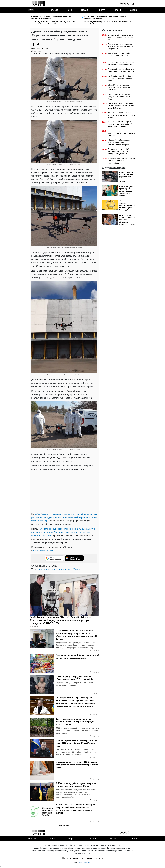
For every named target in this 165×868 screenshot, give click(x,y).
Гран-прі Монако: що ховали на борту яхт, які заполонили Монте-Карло (121, 97)
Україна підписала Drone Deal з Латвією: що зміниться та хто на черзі (120, 78)
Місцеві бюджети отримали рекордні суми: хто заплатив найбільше (119, 87)
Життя (102, 10)
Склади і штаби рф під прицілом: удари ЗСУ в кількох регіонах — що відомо (121, 37)
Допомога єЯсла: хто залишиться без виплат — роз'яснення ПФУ (121, 64)
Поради (85, 10)
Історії (118, 10)
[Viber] (42, 44)
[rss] (127, 4)
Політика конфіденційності (73, 858)
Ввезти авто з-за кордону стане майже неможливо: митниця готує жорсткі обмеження (121, 106)
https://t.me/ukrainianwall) (44, 551)
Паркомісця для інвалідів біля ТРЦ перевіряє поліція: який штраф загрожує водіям (120, 152)
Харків (134, 10)
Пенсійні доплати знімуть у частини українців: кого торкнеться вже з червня (52, 17)
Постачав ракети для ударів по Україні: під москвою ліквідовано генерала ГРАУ (121, 46)
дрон (39, 569)
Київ (70, 10)
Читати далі (64, 826)
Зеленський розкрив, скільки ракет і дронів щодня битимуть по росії (121, 70)
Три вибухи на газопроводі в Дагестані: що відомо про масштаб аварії (119, 56)
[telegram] (121, 4)
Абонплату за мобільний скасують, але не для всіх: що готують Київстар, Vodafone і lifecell (53, 23)
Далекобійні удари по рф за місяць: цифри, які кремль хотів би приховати (121, 133)
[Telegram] (38, 44)
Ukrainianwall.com (85, 862)
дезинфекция (50, 569)
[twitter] (124, 4)
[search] (133, 4)
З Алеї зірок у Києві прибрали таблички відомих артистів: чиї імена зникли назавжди (120, 124)
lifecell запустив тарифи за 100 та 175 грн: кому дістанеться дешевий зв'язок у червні (108, 23)
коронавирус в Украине (70, 569)
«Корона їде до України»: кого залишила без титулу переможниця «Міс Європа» (120, 142)
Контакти (99, 858)
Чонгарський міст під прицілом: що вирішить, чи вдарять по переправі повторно (122, 161)
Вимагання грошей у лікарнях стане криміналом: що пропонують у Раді (122, 115)
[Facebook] (33, 44)
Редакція (89, 858)
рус (38, 10)
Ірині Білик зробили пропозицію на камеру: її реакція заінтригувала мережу (105, 17)
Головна (54, 10)
